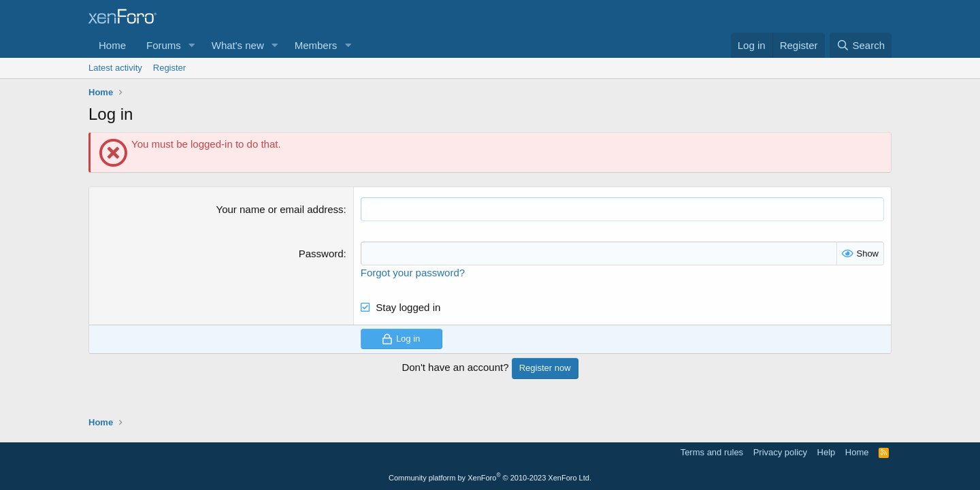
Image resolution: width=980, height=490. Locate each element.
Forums (164, 45)
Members (316, 45)
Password (321, 254)
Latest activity (115, 68)
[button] (192, 45)
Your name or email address (280, 209)
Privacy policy (780, 452)
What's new (238, 45)
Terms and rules (712, 452)
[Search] (861, 45)
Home (112, 45)
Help (827, 452)
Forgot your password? (413, 273)
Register (169, 68)
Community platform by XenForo (490, 478)
